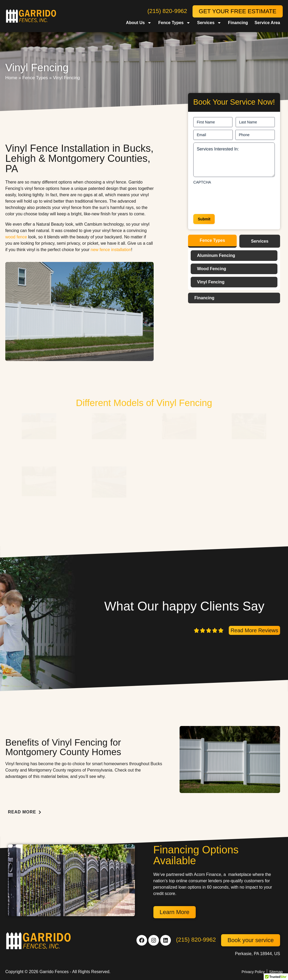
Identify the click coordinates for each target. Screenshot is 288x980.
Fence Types (174, 23)
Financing (238, 23)
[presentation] (234, 197)
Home (11, 78)
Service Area (267, 23)
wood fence (16, 237)
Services (209, 23)
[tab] (212, 241)
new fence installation (111, 250)
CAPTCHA (202, 182)
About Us (139, 23)
